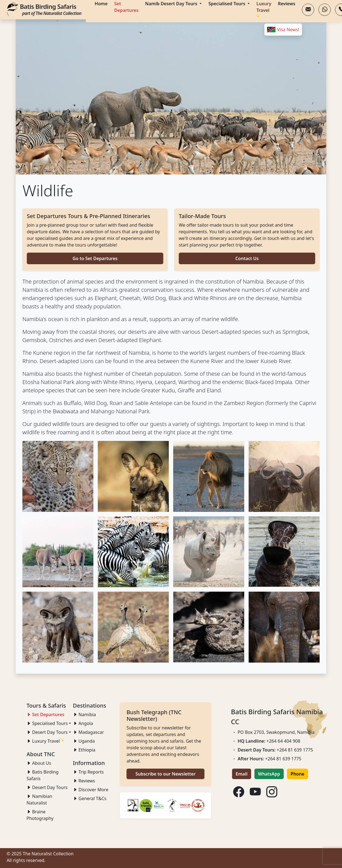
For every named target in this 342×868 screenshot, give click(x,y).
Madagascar (88, 732)
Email (242, 774)
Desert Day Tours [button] (47, 732)
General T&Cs (90, 798)
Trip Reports (88, 772)
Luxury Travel (45, 741)
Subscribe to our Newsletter (165, 774)
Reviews (84, 781)
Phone (298, 774)
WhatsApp (269, 774)
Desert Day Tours (47, 787)
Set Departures (45, 714)
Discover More (91, 790)
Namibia (84, 714)
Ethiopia (84, 750)
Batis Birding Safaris (51, 9)
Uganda (84, 741)
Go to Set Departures (95, 258)
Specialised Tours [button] (47, 723)
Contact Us (247, 258)
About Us (39, 763)
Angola (83, 723)
